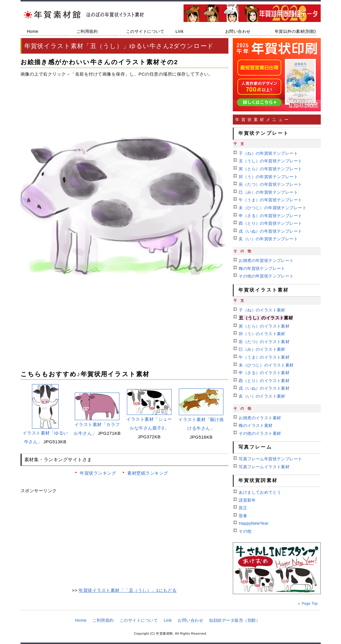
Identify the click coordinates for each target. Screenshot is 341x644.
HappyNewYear (254, 523)
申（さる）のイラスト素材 (264, 373)
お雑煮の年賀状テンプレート (266, 260)
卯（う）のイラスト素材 (262, 334)
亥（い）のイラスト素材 (262, 396)
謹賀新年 (247, 500)
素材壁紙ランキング (148, 473)
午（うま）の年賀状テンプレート (270, 200)
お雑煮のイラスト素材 (260, 418)
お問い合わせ (238, 31)
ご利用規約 (87, 31)
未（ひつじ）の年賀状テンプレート (273, 208)
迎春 (243, 516)
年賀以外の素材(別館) (295, 31)
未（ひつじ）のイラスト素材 (266, 365)
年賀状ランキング (98, 473)
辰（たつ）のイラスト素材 (264, 342)
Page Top (310, 604)
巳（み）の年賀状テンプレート (268, 192)
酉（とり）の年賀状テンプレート (270, 223)
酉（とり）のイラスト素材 (264, 381)
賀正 (243, 508)
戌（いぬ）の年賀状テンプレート (270, 231)
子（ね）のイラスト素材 (262, 310)
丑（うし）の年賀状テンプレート (270, 161)
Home (33, 31)
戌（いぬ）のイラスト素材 (264, 388)
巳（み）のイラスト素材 (262, 349)
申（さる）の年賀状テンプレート (270, 216)
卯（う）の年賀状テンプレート (268, 177)
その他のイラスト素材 (260, 433)
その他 (245, 531)
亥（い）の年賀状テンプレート (268, 239)
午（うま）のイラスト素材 (264, 357)
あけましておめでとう (260, 492)
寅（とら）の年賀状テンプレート (270, 169)
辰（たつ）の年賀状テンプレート (270, 184)
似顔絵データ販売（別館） (235, 620)
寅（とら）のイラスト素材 (264, 326)
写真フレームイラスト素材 (264, 467)
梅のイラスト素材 (256, 425)
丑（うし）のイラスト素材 (266, 318)
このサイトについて (145, 31)
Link (180, 31)
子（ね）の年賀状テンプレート (268, 153)
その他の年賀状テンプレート (266, 276)
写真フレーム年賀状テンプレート (270, 459)
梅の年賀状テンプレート (262, 268)
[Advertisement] (124, 100)
